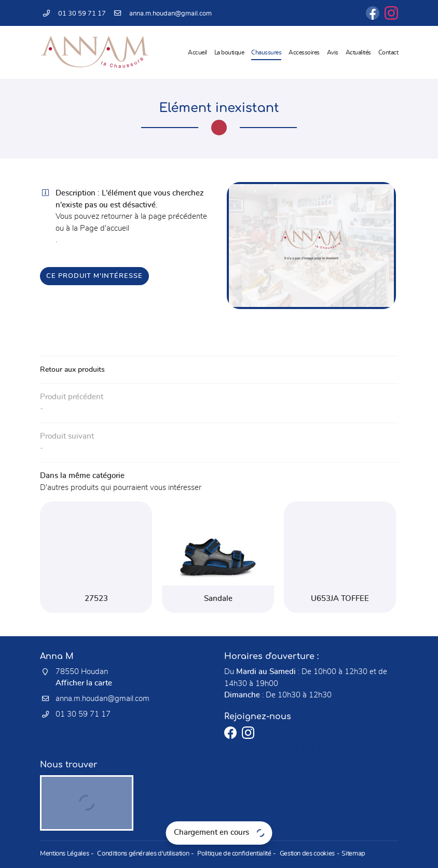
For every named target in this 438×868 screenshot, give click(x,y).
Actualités (358, 52)
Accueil (197, 52)
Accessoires (304, 52)
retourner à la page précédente (154, 216)
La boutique (229, 52)
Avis (333, 52)
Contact (388, 52)
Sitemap (346, 854)
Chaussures (266, 52)
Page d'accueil (105, 228)
